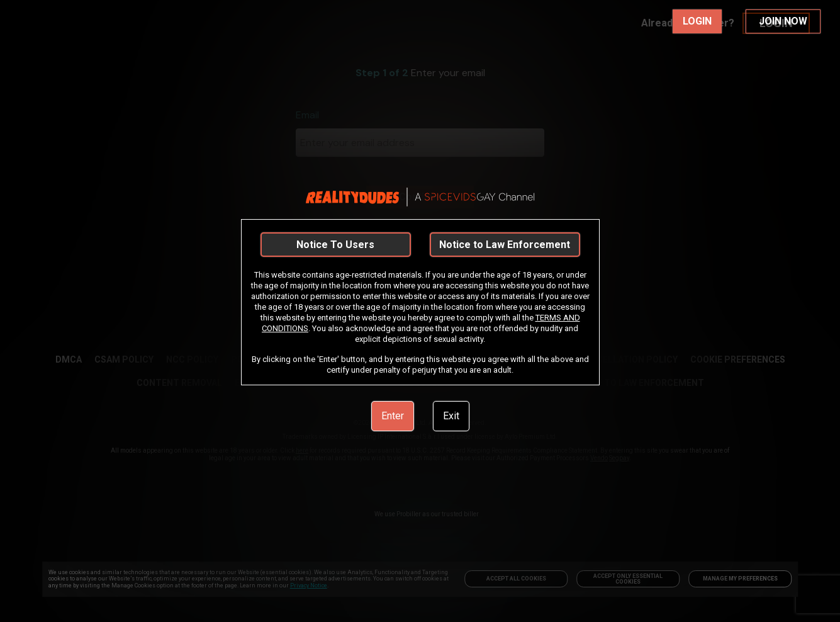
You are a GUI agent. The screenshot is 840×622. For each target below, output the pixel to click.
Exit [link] (451, 416)
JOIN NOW (783, 21)
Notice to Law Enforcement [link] (505, 245)
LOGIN (697, 21)
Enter (393, 416)
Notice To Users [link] (335, 245)
